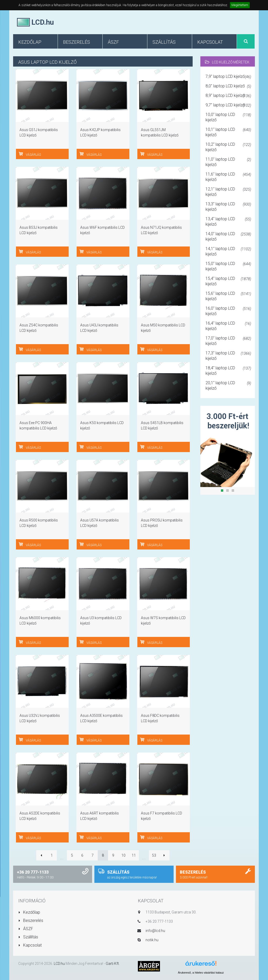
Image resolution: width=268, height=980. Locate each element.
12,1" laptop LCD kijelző (228, 192)
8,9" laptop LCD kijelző (228, 96)
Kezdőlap (29, 912)
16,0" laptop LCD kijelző (228, 311)
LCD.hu (59, 964)
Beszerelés (31, 921)
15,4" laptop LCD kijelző (228, 281)
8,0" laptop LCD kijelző (228, 86)
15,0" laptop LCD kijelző (228, 266)
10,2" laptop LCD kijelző (228, 147)
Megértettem (240, 5)
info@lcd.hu (155, 931)
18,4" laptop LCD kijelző (228, 371)
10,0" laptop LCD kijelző (228, 117)
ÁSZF (26, 929)
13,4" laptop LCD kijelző (228, 222)
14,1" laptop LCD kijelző (228, 251)
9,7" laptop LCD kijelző (228, 105)
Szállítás (28, 937)
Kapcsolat (30, 945)
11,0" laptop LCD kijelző (228, 162)
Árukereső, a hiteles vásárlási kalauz (201, 973)
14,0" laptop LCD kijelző (228, 236)
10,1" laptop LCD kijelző (228, 132)
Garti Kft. (113, 964)
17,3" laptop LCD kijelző (228, 356)
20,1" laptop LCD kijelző (228, 386)
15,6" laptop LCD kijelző (228, 296)
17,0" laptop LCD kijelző (228, 341)
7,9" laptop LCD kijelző (228, 77)
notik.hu (152, 940)
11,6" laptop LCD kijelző (228, 177)
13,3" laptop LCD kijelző (228, 207)
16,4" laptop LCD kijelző (228, 326)
